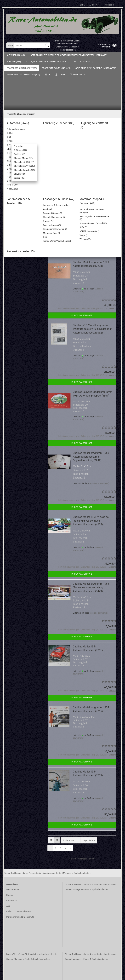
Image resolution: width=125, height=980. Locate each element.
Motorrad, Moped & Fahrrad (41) (24, 255)
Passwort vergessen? (19, 333)
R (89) (17, 217)
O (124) (17, 208)
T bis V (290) (20, 226)
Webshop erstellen (52, 974)
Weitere (35, 55)
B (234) (17, 129)
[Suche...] (10, 45)
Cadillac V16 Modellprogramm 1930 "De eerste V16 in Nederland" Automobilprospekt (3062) (92, 277)
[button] (82, 5)
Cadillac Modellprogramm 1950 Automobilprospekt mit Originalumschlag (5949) (91, 405)
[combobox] (70, 132)
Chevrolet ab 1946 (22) (26, 157)
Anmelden (25, 321)
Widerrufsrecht (13, 838)
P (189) (17, 212)
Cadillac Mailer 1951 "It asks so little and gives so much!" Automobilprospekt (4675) (91, 469)
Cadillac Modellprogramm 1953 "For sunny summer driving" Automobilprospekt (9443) (91, 536)
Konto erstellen (16, 328)
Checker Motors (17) (26, 152)
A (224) (17, 124)
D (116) (17, 180)
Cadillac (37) (22, 147)
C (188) (17, 134)
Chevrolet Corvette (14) (27, 166)
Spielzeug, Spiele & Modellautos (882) (18, 275)
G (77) (17, 189)
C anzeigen (21, 138)
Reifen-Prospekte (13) (21, 262)
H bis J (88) (19, 194)
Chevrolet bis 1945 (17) (27, 161)
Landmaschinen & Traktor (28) (25, 245)
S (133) (17, 222)
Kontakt (10, 843)
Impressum (12, 849)
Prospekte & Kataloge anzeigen (26, 110)
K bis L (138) (20, 198)
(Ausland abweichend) (99, 177)
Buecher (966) (15, 83)
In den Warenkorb (82, 201)
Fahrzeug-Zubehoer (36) (22, 235)
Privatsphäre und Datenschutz (20, 865)
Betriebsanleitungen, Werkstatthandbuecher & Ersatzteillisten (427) (20, 73)
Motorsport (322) (17, 99)
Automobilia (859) (16, 55)
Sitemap (13, 351)
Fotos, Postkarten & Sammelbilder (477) (18, 91)
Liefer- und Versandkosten (18, 860)
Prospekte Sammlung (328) (21, 267)
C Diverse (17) (23, 143)
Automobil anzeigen (23, 120)
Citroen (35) (22, 175)
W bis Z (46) (19, 231)
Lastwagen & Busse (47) (23, 249)
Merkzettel (108, 5)
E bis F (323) (19, 184)
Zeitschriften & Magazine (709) (20, 284)
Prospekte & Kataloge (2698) (22, 105)
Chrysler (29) (22, 170)
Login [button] (93, 5)
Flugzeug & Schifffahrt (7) (23, 240)
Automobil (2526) (19, 115)
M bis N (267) (20, 203)
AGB (8, 854)
